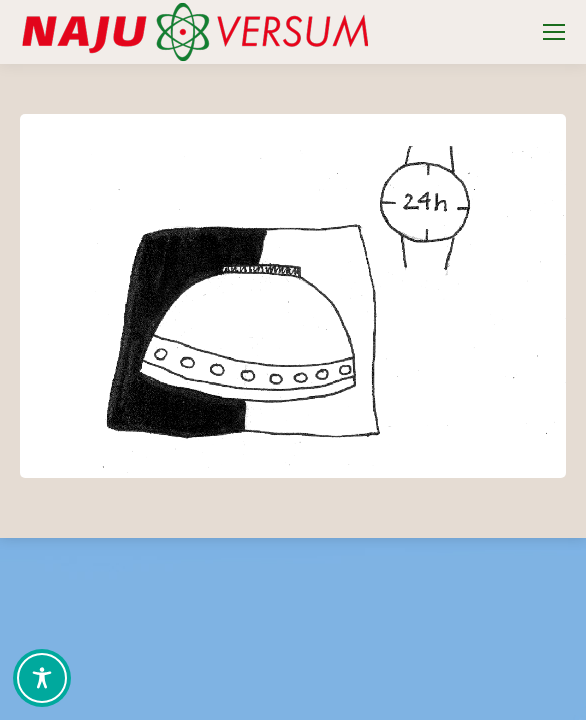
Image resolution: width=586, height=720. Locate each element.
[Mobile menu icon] (554, 32)
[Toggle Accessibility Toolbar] (42, 678)
